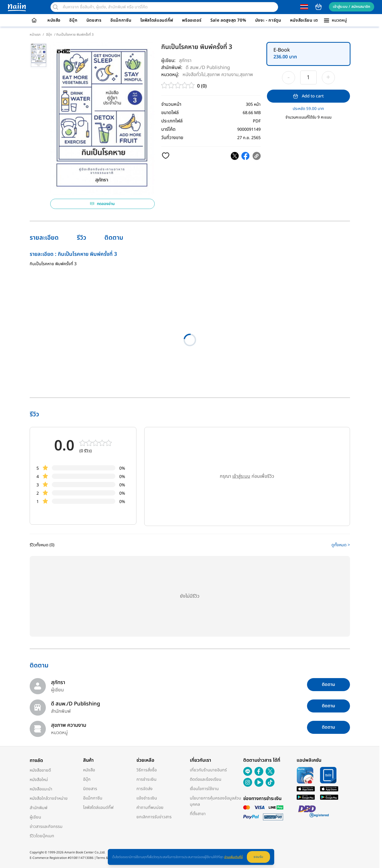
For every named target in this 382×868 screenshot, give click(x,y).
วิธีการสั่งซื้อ (147, 770)
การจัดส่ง (145, 789)
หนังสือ (54, 20)
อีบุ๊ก (73, 20)
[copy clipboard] (257, 156)
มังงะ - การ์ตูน (268, 20)
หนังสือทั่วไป (194, 74)
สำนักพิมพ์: (172, 68)
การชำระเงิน (146, 779)
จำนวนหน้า (171, 104)
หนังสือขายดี (40, 770)
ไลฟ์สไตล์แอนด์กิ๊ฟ (157, 20)
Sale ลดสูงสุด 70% (228, 20)
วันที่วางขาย (172, 138)
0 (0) (202, 86)
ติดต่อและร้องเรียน (206, 779)
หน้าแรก (35, 35)
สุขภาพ (246, 74)
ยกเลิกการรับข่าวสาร (154, 817)
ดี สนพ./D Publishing (208, 67)
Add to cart (308, 96)
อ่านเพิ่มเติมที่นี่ (233, 857)
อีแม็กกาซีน (121, 20)
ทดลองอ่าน (102, 204)
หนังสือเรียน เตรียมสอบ (312, 20)
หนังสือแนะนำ (41, 789)
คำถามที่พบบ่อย (150, 808)
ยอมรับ (258, 857)
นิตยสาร (94, 20)
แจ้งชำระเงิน (147, 798)
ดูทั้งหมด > (341, 545)
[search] (55, 7)
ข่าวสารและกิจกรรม (46, 827)
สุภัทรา (185, 61)
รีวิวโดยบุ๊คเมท (42, 836)
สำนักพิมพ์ (39, 808)
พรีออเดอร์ (192, 20)
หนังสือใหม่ (39, 780)
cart (318, 7)
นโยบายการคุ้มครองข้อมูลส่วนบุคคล (215, 801)
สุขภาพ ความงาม (223, 74)
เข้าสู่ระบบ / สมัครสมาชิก (352, 7)
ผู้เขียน (35, 817)
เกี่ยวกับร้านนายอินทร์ (208, 770)
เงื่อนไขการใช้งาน (204, 789)
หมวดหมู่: (170, 75)
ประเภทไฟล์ (172, 121)
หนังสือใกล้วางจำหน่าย (49, 798)
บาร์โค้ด (168, 129)
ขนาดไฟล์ (170, 113)
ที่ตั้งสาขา (198, 814)
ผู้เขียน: (168, 61)
